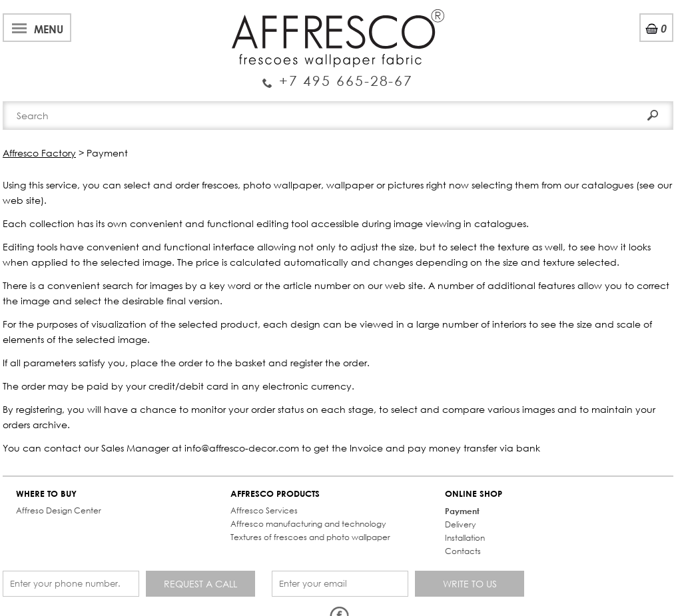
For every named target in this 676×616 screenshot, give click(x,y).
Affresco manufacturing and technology (308, 524)
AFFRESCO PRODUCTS (275, 494)
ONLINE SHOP (474, 494)
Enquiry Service (338, 75)
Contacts (463, 551)
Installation (465, 538)
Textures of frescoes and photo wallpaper (310, 537)
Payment (462, 511)
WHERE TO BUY (46, 494)
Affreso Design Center (59, 510)
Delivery (460, 524)
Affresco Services (264, 510)
